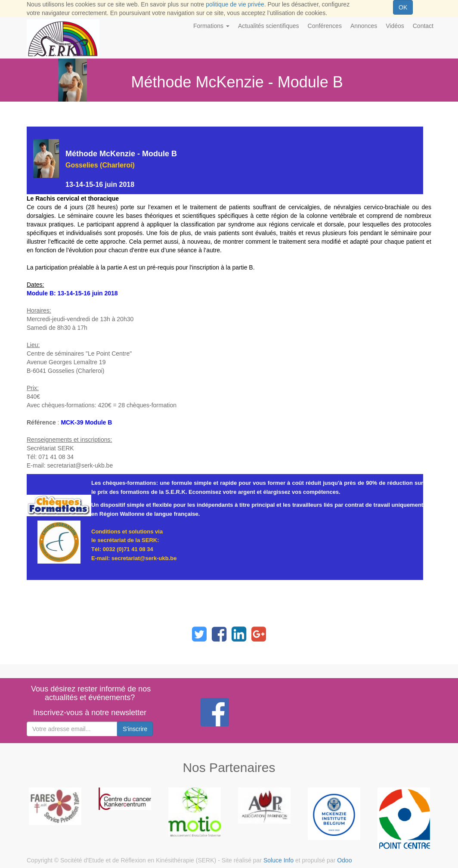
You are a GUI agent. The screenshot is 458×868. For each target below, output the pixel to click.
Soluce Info (279, 860)
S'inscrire (135, 729)
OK (403, 7)
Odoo (344, 860)
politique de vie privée (235, 4)
